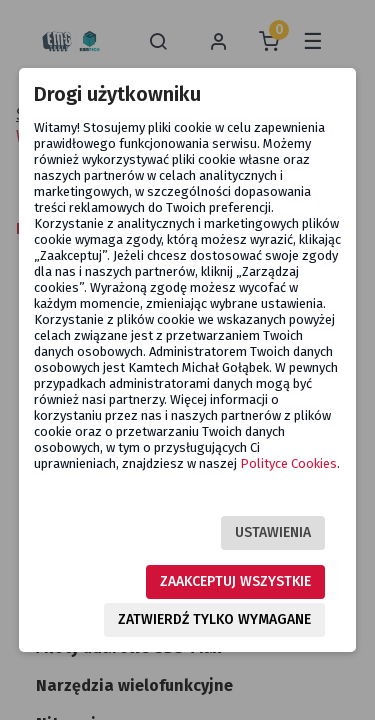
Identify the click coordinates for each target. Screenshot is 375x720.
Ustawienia (273, 532)
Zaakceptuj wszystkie (235, 581)
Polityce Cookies (288, 463)
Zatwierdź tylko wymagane (214, 619)
